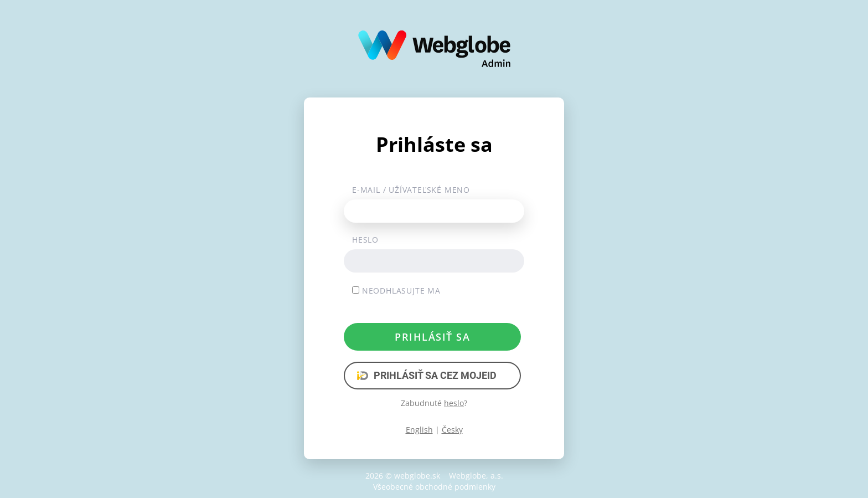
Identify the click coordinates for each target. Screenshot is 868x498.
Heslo (365, 240)
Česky (452, 430)
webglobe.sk (417, 476)
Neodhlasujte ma (396, 291)
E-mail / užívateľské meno (411, 190)
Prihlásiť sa (432, 337)
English (419, 430)
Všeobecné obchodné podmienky (434, 487)
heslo (454, 403)
